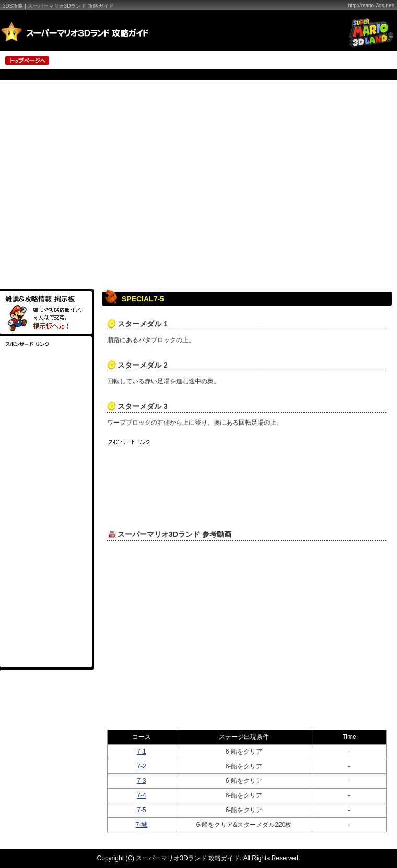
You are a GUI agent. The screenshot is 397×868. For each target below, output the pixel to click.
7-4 (141, 795)
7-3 (141, 781)
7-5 (141, 810)
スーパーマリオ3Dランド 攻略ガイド (188, 858)
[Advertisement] (98, 186)
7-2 (141, 766)
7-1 (141, 752)
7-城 (142, 825)
